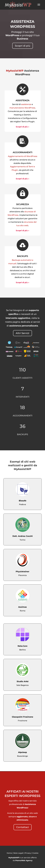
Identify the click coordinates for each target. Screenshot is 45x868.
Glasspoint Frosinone (22, 717)
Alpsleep (22, 752)
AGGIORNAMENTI (23, 152)
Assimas (22, 607)
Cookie (35, 853)
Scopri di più (23, 46)
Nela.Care (22, 646)
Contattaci (23, 827)
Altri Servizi (22, 333)
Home (9, 853)
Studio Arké (23, 681)
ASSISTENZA (22, 100)
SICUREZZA (23, 204)
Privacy (28, 853)
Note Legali (18, 853)
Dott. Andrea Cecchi (23, 536)
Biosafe (23, 501)
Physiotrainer (22, 572)
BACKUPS (22, 256)
